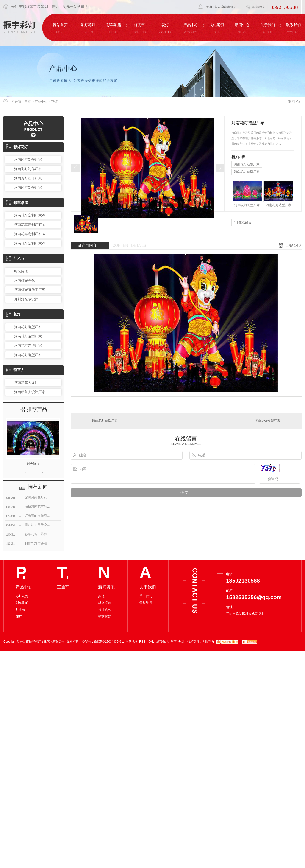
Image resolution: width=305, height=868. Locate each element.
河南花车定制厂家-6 (29, 215)
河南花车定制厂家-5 (29, 225)
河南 (174, 642)
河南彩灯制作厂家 (28, 159)
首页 (28, 101)
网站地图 (132, 642)
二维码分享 (294, 245)
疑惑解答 (105, 617)
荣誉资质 (146, 603)
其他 (101, 596)
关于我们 (146, 596)
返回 (294, 102)
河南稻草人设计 (26, 383)
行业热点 (105, 610)
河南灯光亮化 (25, 280)
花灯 (54, 101)
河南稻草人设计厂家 (30, 392)
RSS (143, 642)
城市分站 (162, 642)
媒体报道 (105, 603)
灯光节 (15, 258)
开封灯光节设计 (26, 299)
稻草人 (15, 370)
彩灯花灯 (17, 147)
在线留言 (243, 222)
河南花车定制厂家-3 (29, 243)
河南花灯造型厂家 (28, 327)
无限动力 (208, 642)
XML (151, 642)
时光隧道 (21, 271)
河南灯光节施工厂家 (30, 290)
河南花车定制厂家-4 (29, 234)
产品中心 (41, 101)
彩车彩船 (17, 203)
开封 (181, 642)
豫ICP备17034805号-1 (109, 642)
